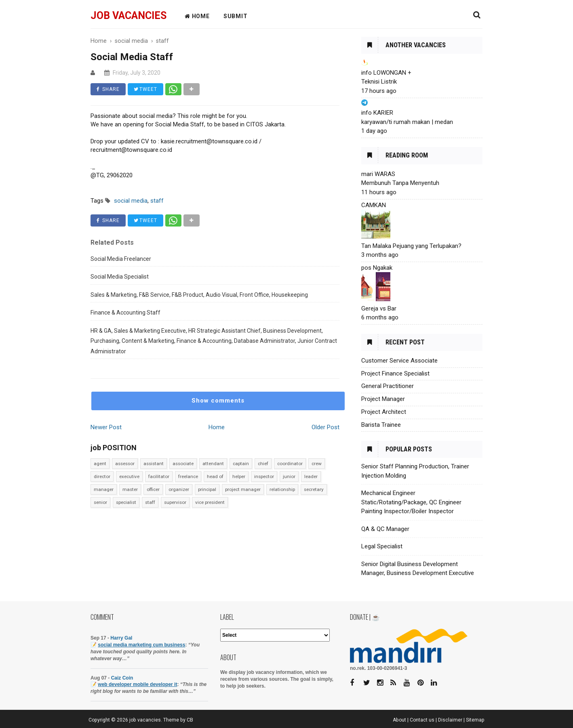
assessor (125, 464)
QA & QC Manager (385, 529)
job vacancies (129, 16)
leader (311, 476)
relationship (282, 489)
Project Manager (383, 399)
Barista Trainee (381, 425)
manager (104, 489)
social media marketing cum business (141, 645)
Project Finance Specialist (395, 373)
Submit (236, 16)
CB (190, 720)
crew (317, 464)
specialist (126, 502)
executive (129, 476)
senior (100, 502)
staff (150, 502)
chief (263, 464)
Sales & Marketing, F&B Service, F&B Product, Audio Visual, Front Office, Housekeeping (199, 295)
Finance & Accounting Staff (125, 313)
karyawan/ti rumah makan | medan (407, 122)
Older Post (325, 427)
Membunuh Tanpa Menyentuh (400, 183)
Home (217, 427)
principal (207, 489)
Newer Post (106, 427)
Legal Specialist (382, 546)
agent (100, 464)
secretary (314, 489)
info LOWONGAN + (386, 73)
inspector (264, 476)
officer (153, 489)
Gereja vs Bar (379, 308)
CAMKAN (374, 205)
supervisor (175, 502)
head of (215, 476)
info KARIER (377, 113)
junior (289, 476)
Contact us (422, 720)
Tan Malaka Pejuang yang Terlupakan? (411, 246)
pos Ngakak (377, 268)
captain (241, 464)
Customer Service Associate (399, 361)
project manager (243, 489)
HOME (197, 16)
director (102, 476)
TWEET (145, 89)
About (399, 720)
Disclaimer (450, 720)
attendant (213, 464)
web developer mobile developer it (137, 684)
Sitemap (475, 720)
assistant (154, 464)
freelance (188, 476)
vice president (210, 502)
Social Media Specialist (120, 277)
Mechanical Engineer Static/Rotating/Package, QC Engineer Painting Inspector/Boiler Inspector (411, 502)
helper (239, 476)
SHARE (108, 89)
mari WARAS (378, 174)
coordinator (290, 464)
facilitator (159, 476)
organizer (179, 489)
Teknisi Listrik (379, 82)
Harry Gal (121, 638)
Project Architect (384, 412)
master (130, 489)
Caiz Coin (122, 678)
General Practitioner (388, 386)
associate (183, 464)
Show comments (218, 401)
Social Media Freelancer (121, 259)
